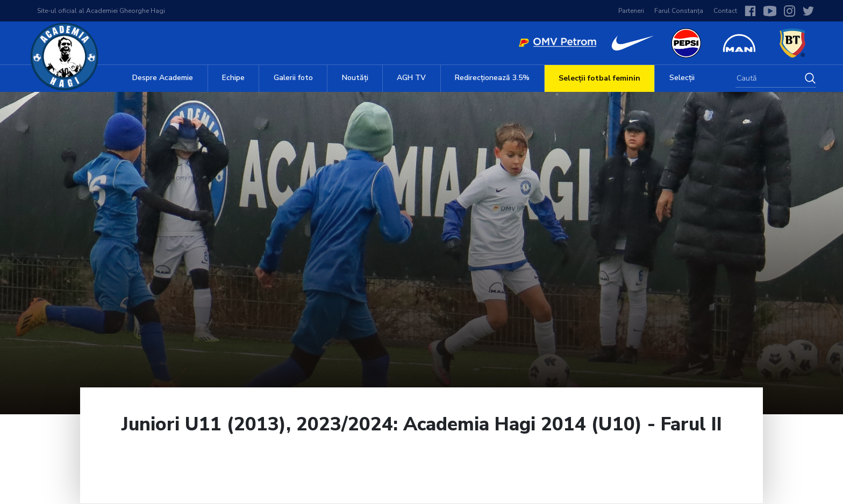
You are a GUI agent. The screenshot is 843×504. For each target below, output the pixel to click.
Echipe (233, 78)
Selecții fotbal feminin (599, 78)
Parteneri (631, 11)
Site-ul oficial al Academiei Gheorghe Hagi (101, 11)
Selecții (682, 78)
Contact (725, 11)
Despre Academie (163, 78)
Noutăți (355, 78)
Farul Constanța (679, 11)
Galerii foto (293, 78)
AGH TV (411, 78)
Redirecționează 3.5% (492, 78)
